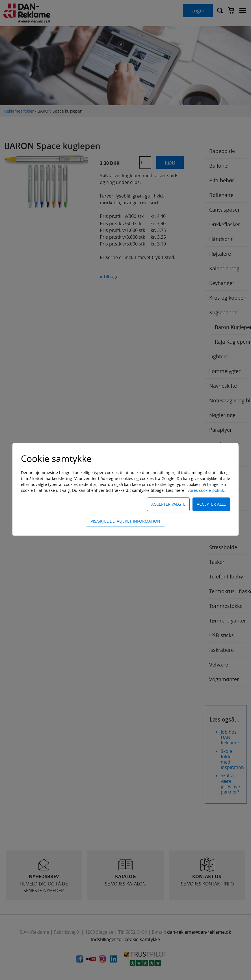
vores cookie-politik (206, 490)
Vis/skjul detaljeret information (125, 521)
